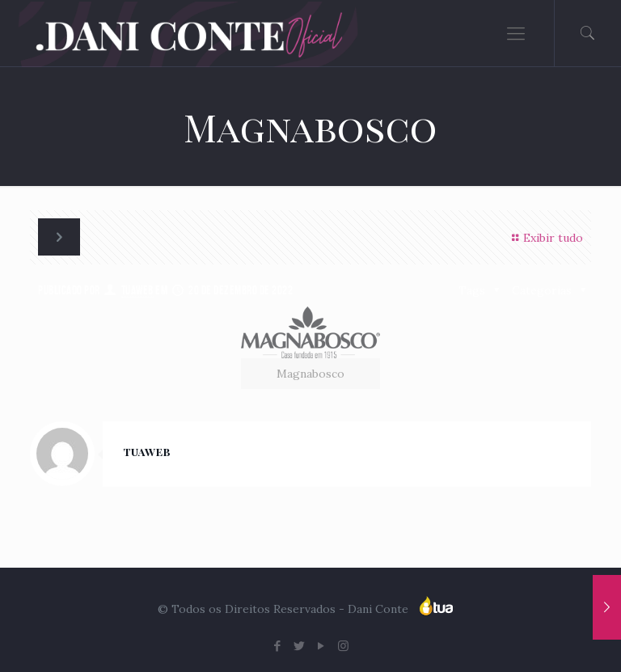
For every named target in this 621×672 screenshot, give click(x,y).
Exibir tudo (545, 238)
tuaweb (137, 290)
